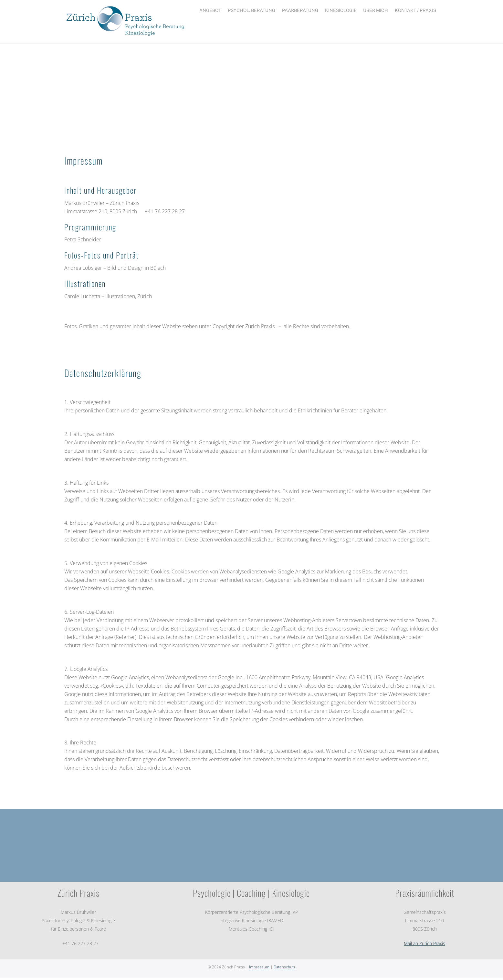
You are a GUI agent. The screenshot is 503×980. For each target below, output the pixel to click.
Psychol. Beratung (251, 10)
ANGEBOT (210, 10)
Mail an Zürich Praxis (424, 946)
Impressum (259, 969)
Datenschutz (285, 969)
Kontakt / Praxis (415, 10)
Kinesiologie (341, 10)
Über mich (376, 10)
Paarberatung (300, 10)
